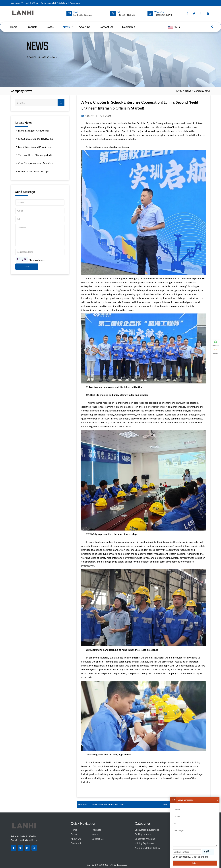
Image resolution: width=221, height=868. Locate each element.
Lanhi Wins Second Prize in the (33, 147)
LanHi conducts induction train (107, 804)
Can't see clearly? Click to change (190, 857)
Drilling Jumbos (143, 834)
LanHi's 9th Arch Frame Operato (179, 804)
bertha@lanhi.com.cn (30, 840)
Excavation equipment (147, 830)
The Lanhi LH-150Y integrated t (34, 155)
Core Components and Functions (34, 163)
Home (14, 24)
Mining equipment (145, 843)
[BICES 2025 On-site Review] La (34, 139)
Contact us (106, 24)
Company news (202, 91)
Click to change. (37, 260)
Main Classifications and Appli (33, 171)
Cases (50, 24)
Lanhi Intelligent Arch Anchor (32, 131)
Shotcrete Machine (145, 839)
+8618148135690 (163, 15)
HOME (179, 91)
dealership (129, 24)
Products (32, 24)
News (66, 24)
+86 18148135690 (126, 15)
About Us (85, 24)
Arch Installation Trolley (147, 848)
